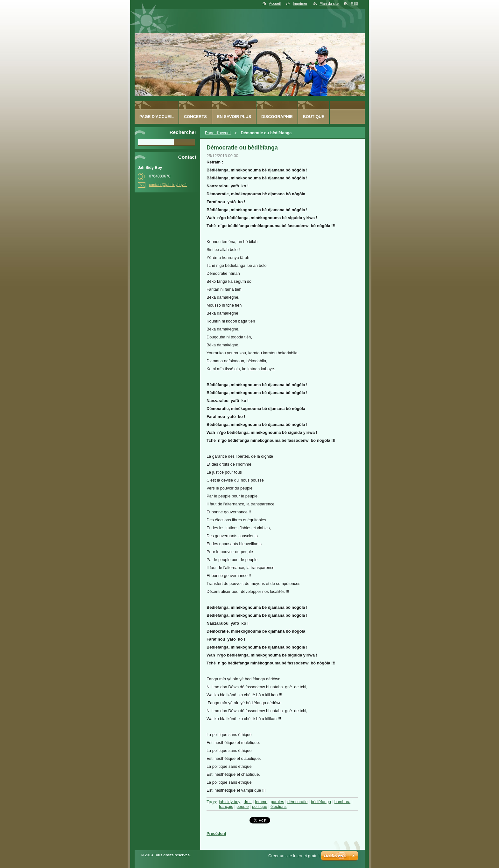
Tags (211, 802)
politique (260, 806)
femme (261, 802)
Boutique (314, 117)
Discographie (277, 117)
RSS (355, 3)
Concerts (195, 117)
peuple (242, 806)
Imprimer (300, 3)
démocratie (297, 802)
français (226, 806)
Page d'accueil (218, 133)
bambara (343, 802)
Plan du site (329, 3)
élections (279, 806)
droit (248, 802)
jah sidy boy (230, 802)
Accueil (275, 3)
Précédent (216, 833)
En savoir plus (234, 117)
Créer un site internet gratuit (294, 856)
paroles (278, 802)
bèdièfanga (321, 802)
